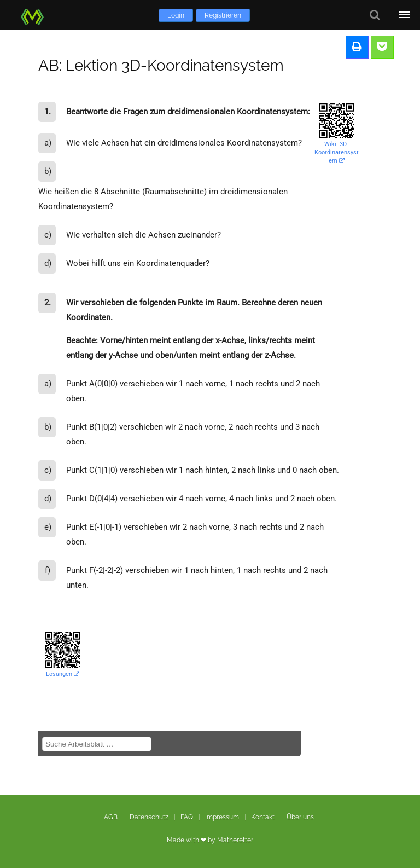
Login (176, 15)
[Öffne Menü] (405, 15)
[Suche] (375, 15)
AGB (111, 817)
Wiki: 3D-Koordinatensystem (337, 152)
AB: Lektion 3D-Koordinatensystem (161, 65)
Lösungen (63, 674)
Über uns (300, 817)
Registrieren (223, 15)
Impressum (222, 817)
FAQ (187, 817)
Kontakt (263, 817)
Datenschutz (149, 817)
